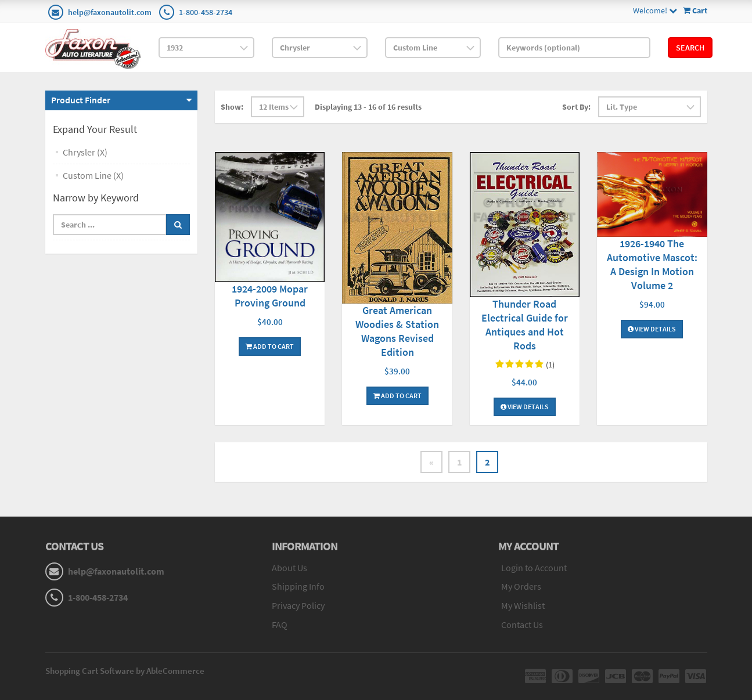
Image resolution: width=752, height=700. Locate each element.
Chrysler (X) (85, 152)
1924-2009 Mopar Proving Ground (270, 296)
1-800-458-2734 (206, 12)
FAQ (280, 625)
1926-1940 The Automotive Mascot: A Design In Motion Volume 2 (652, 264)
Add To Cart (270, 346)
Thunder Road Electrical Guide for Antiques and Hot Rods (525, 325)
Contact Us (522, 625)
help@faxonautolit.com (110, 12)
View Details (525, 407)
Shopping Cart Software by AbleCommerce (125, 671)
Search (690, 48)
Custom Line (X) (93, 175)
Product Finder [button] (81, 100)
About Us (289, 568)
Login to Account (534, 568)
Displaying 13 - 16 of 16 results (368, 107)
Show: (232, 107)
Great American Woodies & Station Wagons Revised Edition (397, 331)
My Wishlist (523, 605)
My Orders (521, 586)
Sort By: (576, 107)
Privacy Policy (298, 605)
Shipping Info (298, 586)
